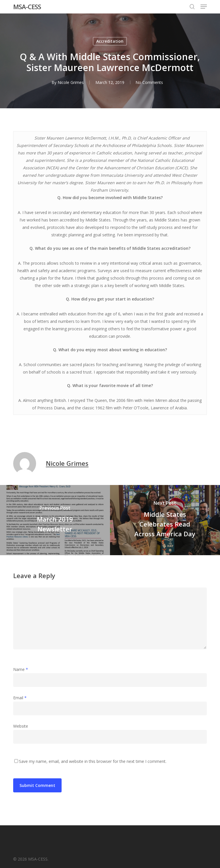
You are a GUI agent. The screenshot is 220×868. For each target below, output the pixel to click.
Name (21, 669)
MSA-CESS (27, 7)
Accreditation (110, 41)
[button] (204, 7)
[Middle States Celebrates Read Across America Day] (165, 520)
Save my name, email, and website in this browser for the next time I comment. (93, 761)
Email (20, 698)
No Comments (149, 82)
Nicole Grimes (70, 82)
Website (21, 726)
